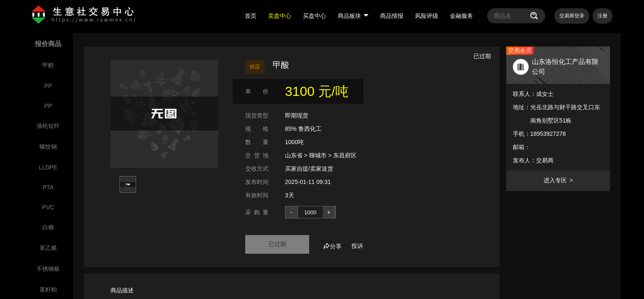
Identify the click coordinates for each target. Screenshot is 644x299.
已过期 (277, 244)
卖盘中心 (280, 16)
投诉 (357, 246)
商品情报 (392, 16)
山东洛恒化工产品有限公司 (565, 67)
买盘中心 (315, 16)
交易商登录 (572, 16)
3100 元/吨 (317, 91)
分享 (332, 246)
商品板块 (353, 16)
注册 (603, 16)
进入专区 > (558, 180)
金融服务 (461, 16)
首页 (251, 16)
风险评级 (427, 16)
